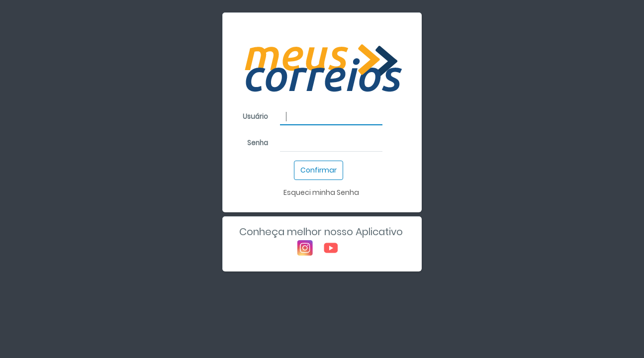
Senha (258, 143)
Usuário (255, 117)
